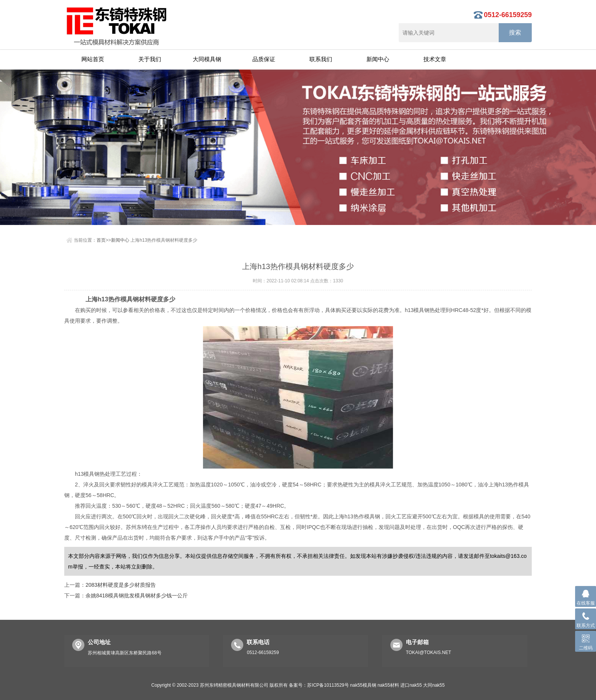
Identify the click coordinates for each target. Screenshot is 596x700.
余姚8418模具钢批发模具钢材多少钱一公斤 (137, 595)
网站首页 (93, 59)
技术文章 (435, 59)
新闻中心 (378, 59)
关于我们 (150, 59)
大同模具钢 (207, 59)
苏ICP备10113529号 (328, 685)
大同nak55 (434, 685)
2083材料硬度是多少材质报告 (121, 585)
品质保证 (264, 59)
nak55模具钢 (363, 685)
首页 (101, 240)
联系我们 (321, 59)
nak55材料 (388, 685)
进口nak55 (411, 685)
